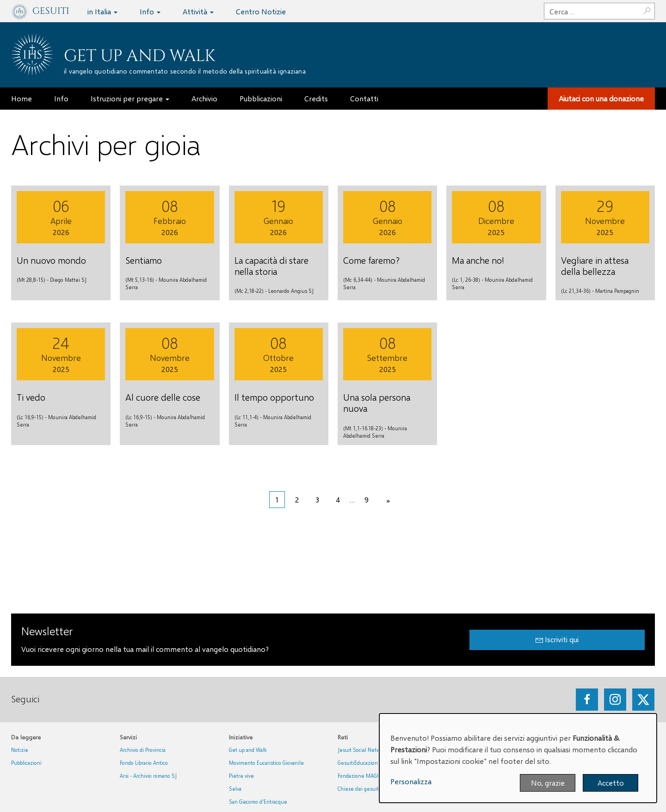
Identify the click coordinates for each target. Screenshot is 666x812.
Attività (198, 11)
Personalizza (411, 781)
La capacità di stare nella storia (271, 266)
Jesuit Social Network (363, 750)
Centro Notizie (261, 11)
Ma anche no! (478, 260)
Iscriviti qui (557, 639)
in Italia (102, 11)
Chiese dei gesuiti (359, 789)
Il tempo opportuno (274, 397)
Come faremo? (371, 260)
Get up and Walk (140, 56)
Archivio (204, 98)
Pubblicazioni (261, 98)
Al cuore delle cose (163, 397)
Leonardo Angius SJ (291, 291)
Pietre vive (241, 776)
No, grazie (548, 783)
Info (150, 11)
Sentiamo (144, 260)
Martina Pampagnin (617, 291)
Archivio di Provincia (143, 750)
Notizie (20, 750)
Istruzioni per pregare (130, 98)
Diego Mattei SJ (68, 280)
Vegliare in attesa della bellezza (595, 266)
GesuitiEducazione (359, 763)
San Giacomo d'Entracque (258, 802)
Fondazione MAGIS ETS (364, 776)
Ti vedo (31, 397)
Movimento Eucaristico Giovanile (266, 763)
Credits (316, 98)
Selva (235, 789)
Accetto (611, 783)
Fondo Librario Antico (144, 763)
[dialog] (518, 758)
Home (22, 98)
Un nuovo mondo (51, 260)
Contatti (364, 98)
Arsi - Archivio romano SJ (148, 776)
